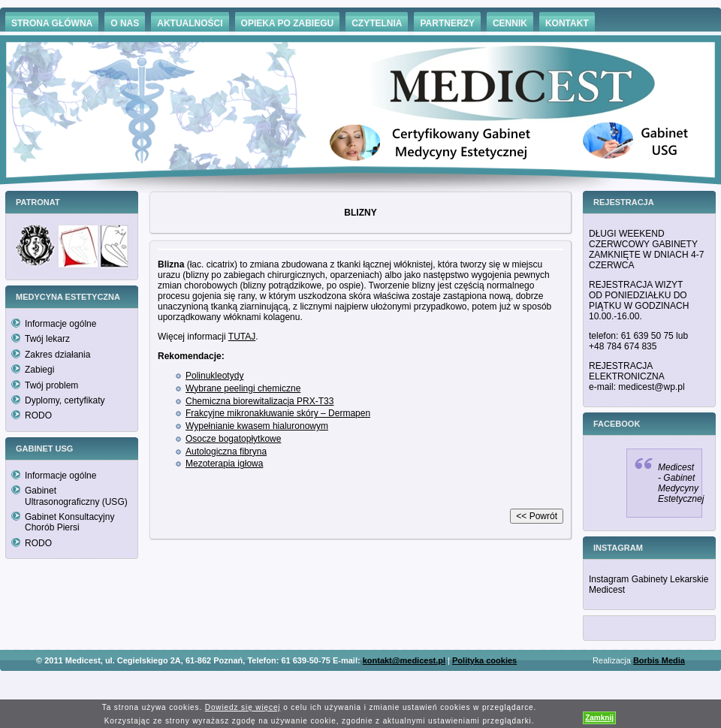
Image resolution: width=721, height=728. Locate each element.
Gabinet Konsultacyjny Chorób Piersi (69, 522)
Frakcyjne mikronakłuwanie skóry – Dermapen (278, 413)
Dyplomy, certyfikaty (65, 400)
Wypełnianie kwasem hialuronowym (257, 426)
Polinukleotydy (214, 376)
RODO (38, 415)
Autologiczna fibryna (226, 452)
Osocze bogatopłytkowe (233, 439)
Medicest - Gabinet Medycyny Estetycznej (681, 483)
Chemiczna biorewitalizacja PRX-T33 (259, 401)
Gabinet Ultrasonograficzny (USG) (76, 496)
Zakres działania (57, 355)
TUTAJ (242, 337)
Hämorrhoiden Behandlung (382, 683)
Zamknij (599, 718)
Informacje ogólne (60, 324)
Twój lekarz (47, 339)
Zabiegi (39, 370)
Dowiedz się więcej (243, 707)
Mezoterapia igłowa (224, 464)
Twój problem (51, 385)
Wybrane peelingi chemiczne (243, 388)
